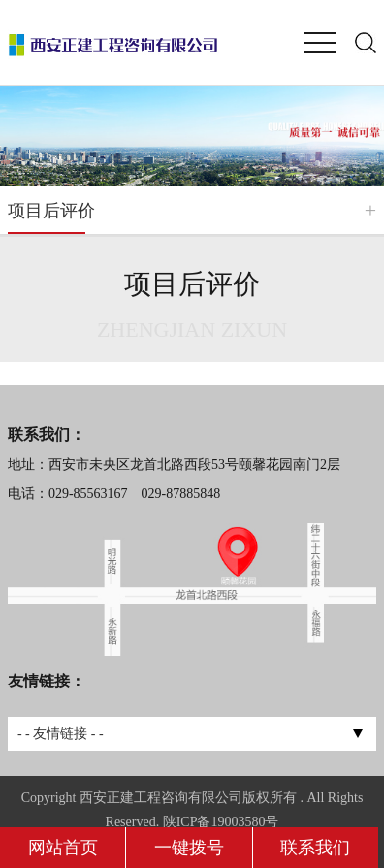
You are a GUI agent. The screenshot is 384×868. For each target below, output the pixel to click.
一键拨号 (189, 848)
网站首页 (63, 848)
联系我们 (315, 848)
